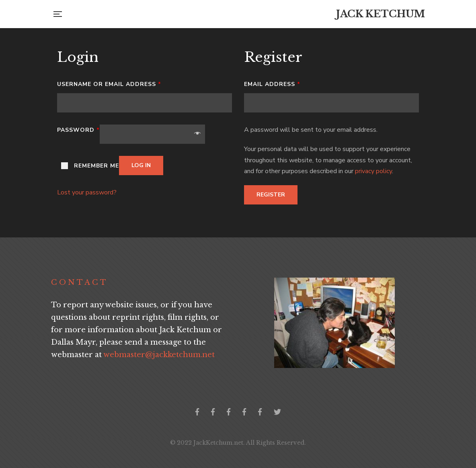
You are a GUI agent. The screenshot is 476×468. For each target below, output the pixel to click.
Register (271, 195)
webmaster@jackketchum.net (159, 355)
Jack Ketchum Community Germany (229, 412)
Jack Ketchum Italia (260, 412)
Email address (272, 84)
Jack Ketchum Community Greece (244, 412)
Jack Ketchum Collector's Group (213, 412)
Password (78, 130)
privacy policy (373, 171)
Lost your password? (87, 192)
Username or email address (109, 84)
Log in (141, 165)
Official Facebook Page (197, 412)
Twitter (277, 412)
